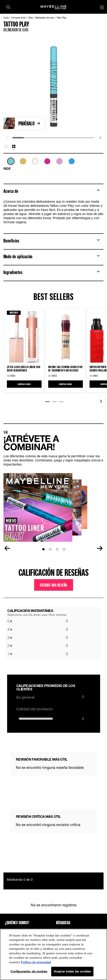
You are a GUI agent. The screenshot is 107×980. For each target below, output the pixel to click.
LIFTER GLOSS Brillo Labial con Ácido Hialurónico (24, 369)
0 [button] (38, 621)
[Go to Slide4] (64, 549)
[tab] (6, 147)
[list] (53, 164)
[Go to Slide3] (57, 549)
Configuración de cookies (29, 971)
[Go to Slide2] (50, 549)
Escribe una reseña (54, 585)
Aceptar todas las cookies (72, 971)
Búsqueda (63, 923)
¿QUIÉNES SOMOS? (17, 923)
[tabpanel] (53, 164)
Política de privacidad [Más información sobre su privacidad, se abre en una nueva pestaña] (36, 962)
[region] (53, 954)
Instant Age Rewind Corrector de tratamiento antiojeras (65, 369)
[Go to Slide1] (43, 549)
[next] (100, 138)
